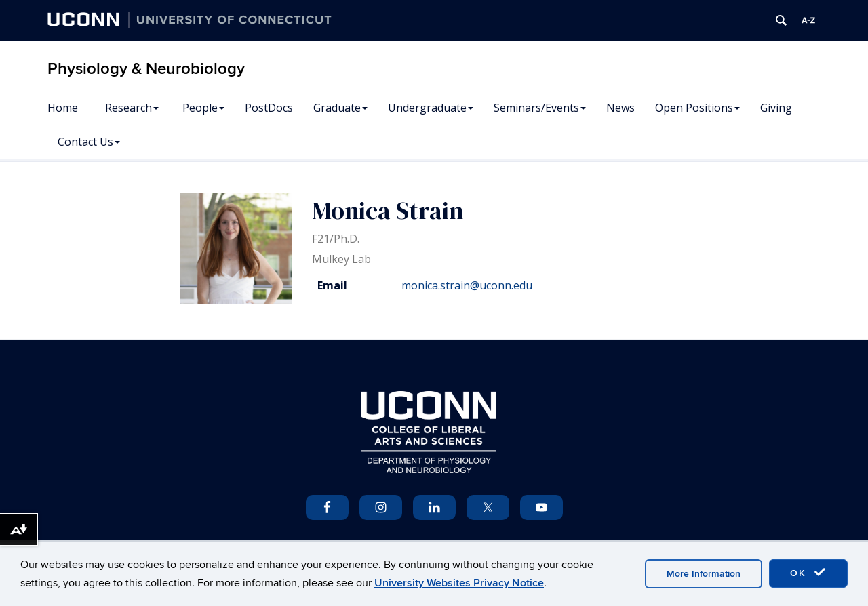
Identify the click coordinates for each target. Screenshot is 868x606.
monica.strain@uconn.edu (467, 285)
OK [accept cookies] (808, 573)
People (203, 108)
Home (63, 108)
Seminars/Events (540, 108)
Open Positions (697, 108)
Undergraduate (431, 108)
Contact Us (89, 142)
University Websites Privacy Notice (459, 583)
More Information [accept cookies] (704, 574)
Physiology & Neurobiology (146, 69)
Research (132, 108)
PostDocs (269, 108)
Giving (776, 108)
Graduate (340, 108)
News (620, 108)
